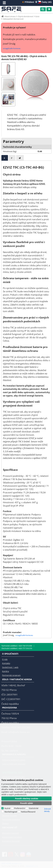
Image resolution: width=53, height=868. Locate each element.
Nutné (7, 808)
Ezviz (37, 16)
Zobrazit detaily (48, 810)
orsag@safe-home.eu (12, 48)
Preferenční (20, 808)
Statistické (34, 808)
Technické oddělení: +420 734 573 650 (17, 646)
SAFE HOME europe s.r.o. (12, 10)
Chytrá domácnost (25, 16)
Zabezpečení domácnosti (13, 19)
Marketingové (11, 812)
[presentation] (5, 158)
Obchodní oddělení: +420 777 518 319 (17, 648)
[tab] (5, 158)
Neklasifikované (28, 812)
